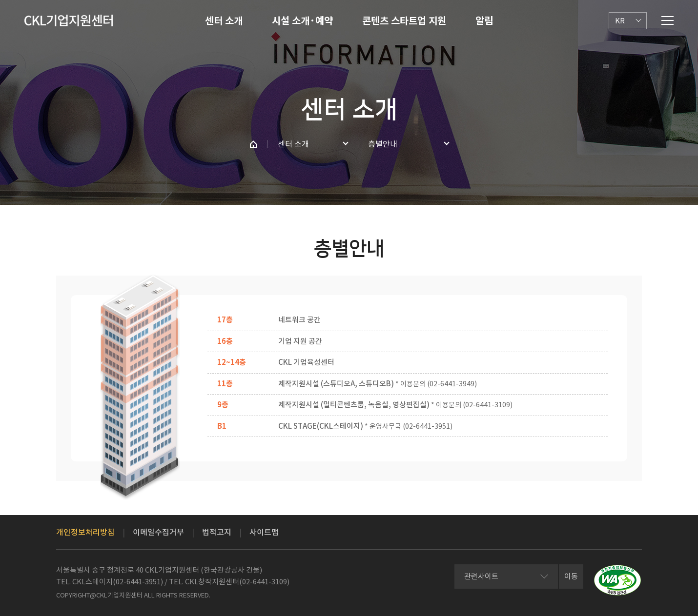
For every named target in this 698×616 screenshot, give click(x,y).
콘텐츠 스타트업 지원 (404, 21)
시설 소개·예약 (302, 21)
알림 (484, 21)
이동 (571, 576)
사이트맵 (264, 532)
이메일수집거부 (158, 532)
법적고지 (217, 532)
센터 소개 (224, 21)
